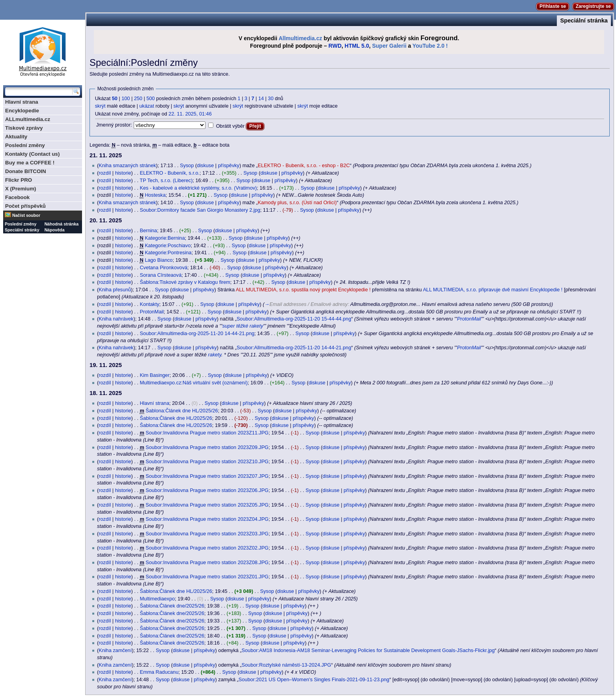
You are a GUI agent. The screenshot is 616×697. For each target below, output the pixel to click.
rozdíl (105, 173)
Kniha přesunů (115, 290)
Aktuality (16, 137)
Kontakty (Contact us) (32, 154)
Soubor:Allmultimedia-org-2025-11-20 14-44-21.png (197, 334)
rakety (215, 355)
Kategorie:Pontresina (168, 253)
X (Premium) (21, 189)
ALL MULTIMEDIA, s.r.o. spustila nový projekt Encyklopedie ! (303, 290)
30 (271, 99)
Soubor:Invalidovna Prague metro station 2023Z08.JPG (207, 563)
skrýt (100, 106)
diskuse (205, 166)
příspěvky (229, 166)
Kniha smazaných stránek (127, 166)
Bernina (148, 231)
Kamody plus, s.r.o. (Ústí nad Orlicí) (297, 203)
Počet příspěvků (25, 206)
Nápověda (55, 230)
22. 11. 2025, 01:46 (190, 114)
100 (126, 99)
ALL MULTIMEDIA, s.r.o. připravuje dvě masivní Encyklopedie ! (493, 290)
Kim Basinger (154, 375)
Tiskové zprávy (24, 128)
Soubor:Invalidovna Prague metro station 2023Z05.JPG (207, 505)
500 (150, 99)
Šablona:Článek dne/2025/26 (172, 606)
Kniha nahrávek (116, 319)
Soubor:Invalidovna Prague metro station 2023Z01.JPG (207, 577)
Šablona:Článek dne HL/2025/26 (182, 411)
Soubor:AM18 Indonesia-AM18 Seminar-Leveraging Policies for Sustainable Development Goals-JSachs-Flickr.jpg (368, 650)
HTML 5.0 (357, 46)
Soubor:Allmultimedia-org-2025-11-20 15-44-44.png (294, 319)
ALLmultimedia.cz (28, 119)
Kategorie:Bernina (165, 238)
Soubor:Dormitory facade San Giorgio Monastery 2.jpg (200, 210)
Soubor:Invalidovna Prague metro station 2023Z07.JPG (207, 476)
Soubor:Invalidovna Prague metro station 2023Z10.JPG (207, 462)
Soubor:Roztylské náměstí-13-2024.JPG (287, 665)
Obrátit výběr (231, 126)
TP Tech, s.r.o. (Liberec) (166, 181)
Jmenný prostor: (114, 125)
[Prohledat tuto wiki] (39, 91)
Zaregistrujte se (593, 6)
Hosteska (155, 195)
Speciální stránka (584, 20)
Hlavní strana (154, 403)
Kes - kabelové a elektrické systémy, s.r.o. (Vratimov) (198, 188)
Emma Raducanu (159, 672)
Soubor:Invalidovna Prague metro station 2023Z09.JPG (207, 447)
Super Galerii (389, 46)
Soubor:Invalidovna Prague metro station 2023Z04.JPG (207, 519)
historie (123, 173)
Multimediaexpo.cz (43, 51)
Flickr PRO (19, 180)
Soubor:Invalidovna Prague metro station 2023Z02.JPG (207, 548)
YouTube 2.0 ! (430, 46)
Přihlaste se (553, 6)
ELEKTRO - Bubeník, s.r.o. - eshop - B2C (303, 166)
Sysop (187, 166)
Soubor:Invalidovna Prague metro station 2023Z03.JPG (207, 534)
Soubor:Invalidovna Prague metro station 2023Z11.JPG (207, 433)
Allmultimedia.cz (300, 38)
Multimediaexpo (157, 599)
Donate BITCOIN (26, 171)
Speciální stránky (22, 230)
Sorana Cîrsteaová (161, 275)
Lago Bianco (159, 260)
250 (138, 99)
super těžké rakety (243, 326)
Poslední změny (25, 145)
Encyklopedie (22, 111)
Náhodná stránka (62, 224)
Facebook (17, 197)
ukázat (147, 106)
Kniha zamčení (115, 650)
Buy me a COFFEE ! (30, 163)
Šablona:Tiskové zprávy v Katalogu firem (185, 282)
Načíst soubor (26, 215)
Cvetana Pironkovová (163, 268)
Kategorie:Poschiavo (168, 246)
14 (261, 99)
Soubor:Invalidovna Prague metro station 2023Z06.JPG (207, 490)
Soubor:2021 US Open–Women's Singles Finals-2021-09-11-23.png (314, 680)
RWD (335, 46)
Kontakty (149, 304)
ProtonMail (152, 312)
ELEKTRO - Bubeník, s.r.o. (170, 173)
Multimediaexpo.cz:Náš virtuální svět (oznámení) (194, 383)
